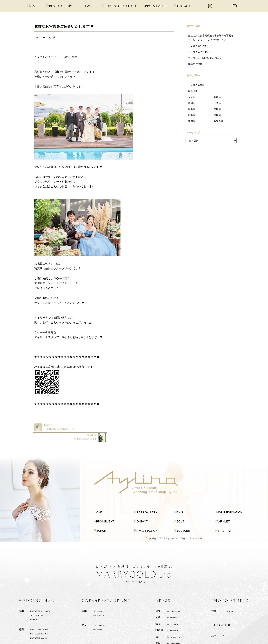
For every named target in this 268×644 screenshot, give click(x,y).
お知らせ (218, 122)
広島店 (217, 109)
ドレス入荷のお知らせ (200, 46)
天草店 (192, 97)
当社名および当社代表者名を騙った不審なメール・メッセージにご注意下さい (211, 38)
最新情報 (193, 91)
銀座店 (217, 116)
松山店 (52, 37)
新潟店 (192, 122)
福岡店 (192, 103)
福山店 (192, 116)
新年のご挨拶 (195, 64)
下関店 (217, 103)
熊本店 (217, 97)
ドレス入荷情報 (196, 85)
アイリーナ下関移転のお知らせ (205, 58)
